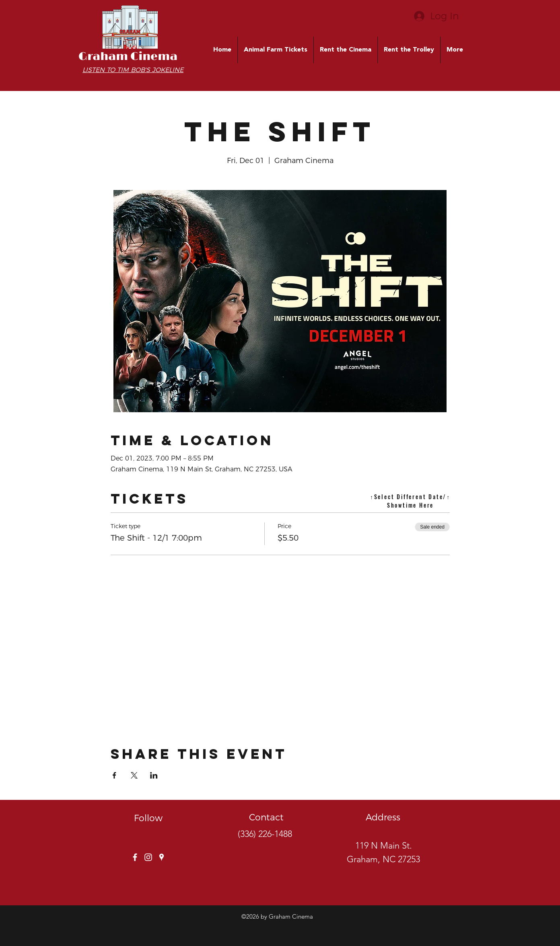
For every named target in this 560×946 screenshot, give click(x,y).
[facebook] (135, 857)
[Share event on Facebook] (114, 775)
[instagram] (148, 857)
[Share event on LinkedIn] (154, 775)
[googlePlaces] (162, 857)
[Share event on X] (134, 775)
